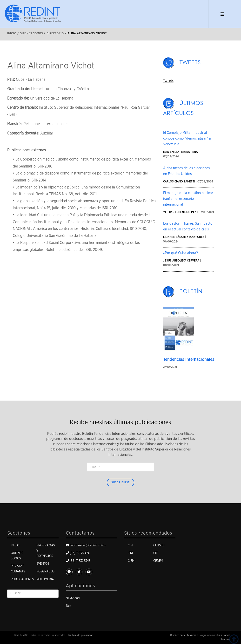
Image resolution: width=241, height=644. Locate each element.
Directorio (55, 33)
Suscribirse (120, 482)
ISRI (130, 553)
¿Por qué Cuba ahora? (181, 253)
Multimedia (45, 580)
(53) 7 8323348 (80, 561)
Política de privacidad (81, 635)
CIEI (156, 553)
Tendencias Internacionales (189, 360)
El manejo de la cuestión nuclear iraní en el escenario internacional (188, 199)
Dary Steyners (188, 635)
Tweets (190, 62)
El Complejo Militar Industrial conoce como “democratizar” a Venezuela (187, 138)
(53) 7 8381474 (80, 553)
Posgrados (45, 572)
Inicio (12, 33)
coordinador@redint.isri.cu (88, 546)
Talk (68, 606)
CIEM (131, 561)
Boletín (191, 291)
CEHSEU (159, 546)
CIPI (130, 546)
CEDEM (158, 561)
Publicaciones (22, 580)
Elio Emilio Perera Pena (181, 152)
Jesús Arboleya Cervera (181, 261)
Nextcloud (73, 598)
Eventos (43, 564)
